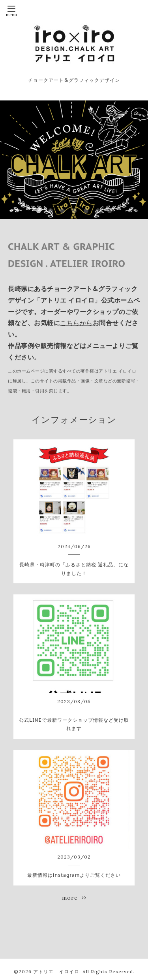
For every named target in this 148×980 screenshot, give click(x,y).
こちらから (76, 323)
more (74, 898)
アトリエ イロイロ (56, 971)
